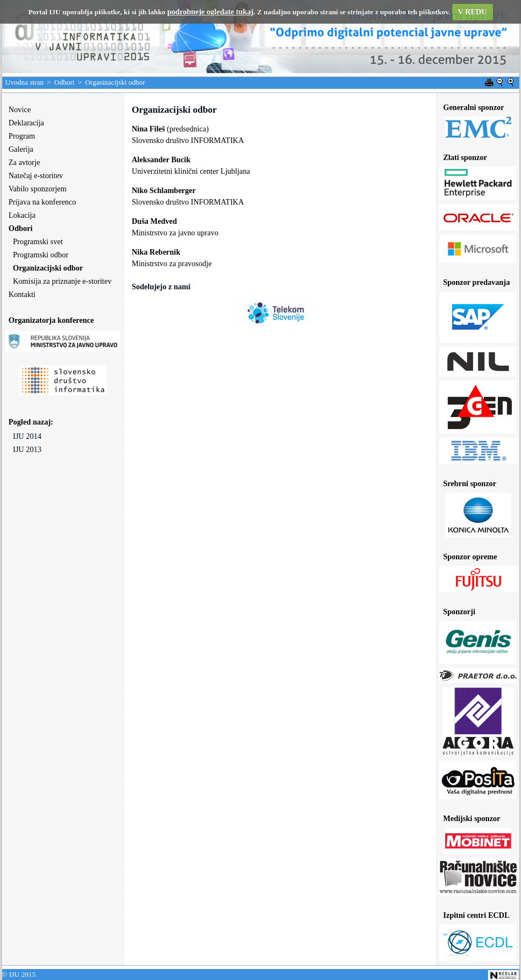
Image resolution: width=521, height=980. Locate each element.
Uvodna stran (25, 82)
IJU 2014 (28, 436)
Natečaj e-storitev (36, 176)
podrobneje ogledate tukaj (210, 12)
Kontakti (22, 294)
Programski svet (38, 242)
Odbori (65, 82)
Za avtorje (24, 163)
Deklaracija (27, 123)
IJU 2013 (28, 450)
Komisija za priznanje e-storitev (62, 281)
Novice (20, 110)
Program (22, 136)
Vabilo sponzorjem (38, 189)
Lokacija (22, 215)
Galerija (21, 149)
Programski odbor (41, 255)
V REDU (472, 12)
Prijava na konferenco (43, 202)
